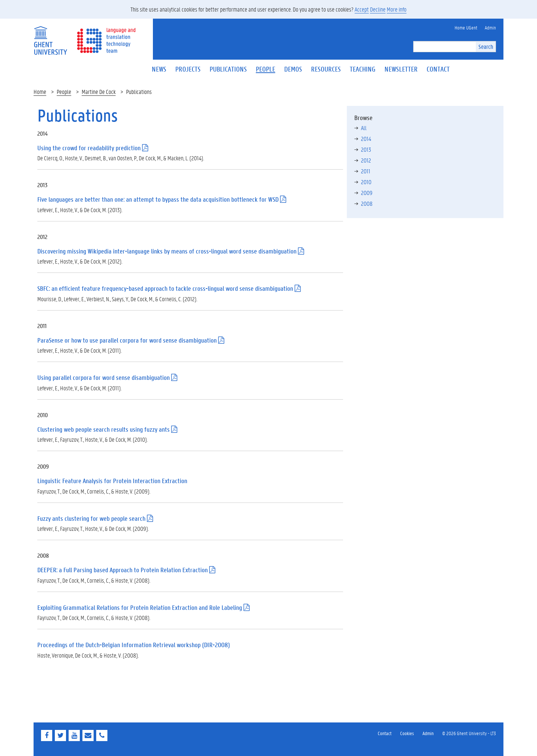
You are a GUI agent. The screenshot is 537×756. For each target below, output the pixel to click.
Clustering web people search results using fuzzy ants (103, 429)
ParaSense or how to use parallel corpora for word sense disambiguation (127, 340)
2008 (367, 203)
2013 (366, 149)
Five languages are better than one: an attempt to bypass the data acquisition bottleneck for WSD (158, 199)
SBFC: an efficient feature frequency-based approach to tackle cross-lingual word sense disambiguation (165, 288)
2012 (366, 160)
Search (486, 46)
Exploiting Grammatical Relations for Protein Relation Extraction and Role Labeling (140, 607)
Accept (362, 9)
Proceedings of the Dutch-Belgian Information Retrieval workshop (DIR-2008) (134, 645)
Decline (378, 9)
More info (397, 9)
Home (40, 92)
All (364, 128)
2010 (366, 182)
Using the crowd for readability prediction (89, 148)
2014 (366, 138)
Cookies (407, 733)
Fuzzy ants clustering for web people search (91, 518)
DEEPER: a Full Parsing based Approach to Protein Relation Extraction (123, 570)
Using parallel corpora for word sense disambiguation (103, 377)
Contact (385, 733)
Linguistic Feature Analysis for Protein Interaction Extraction (112, 481)
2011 (366, 171)
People (64, 92)
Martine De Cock (99, 92)
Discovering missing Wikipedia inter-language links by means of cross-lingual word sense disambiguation (167, 251)
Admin (428, 733)
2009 (367, 193)
